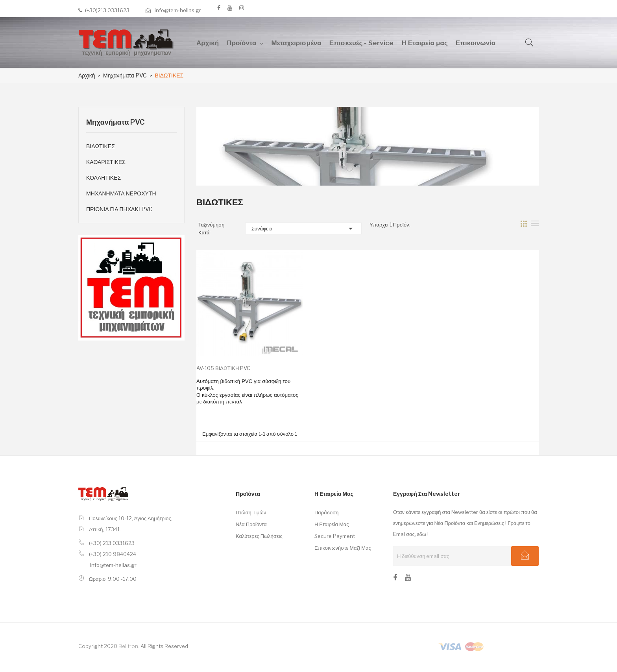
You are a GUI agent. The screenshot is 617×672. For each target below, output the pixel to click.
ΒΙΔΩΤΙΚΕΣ (101, 146)
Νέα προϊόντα (251, 524)
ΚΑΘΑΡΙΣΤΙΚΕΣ (106, 162)
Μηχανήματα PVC (115, 122)
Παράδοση (327, 512)
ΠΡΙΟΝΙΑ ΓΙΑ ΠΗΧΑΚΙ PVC (119, 209)
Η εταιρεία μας (332, 524)
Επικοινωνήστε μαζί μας (343, 548)
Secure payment (335, 536)
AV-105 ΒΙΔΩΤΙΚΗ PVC (223, 368)
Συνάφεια (303, 228)
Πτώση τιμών (251, 512)
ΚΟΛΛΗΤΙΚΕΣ (103, 178)
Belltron (128, 646)
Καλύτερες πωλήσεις (259, 536)
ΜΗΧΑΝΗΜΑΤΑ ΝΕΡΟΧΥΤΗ (121, 193)
